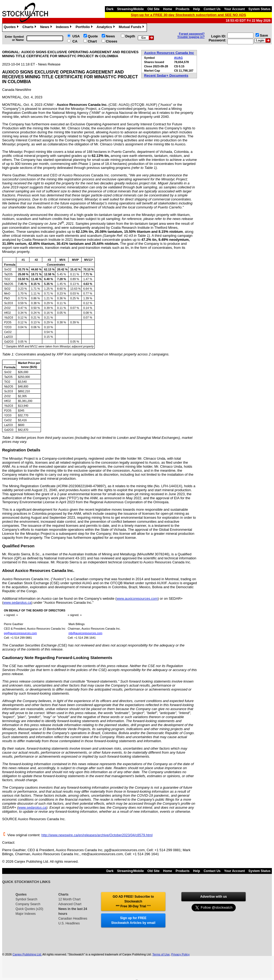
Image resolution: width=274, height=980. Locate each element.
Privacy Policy (180, 954)
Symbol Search (26, 899)
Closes (112, 41)
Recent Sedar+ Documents (166, 75)
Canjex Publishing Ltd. (27, 954)
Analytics (106, 28)
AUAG (178, 58)
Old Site (153, 9)
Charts (30, 28)
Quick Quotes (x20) (29, 909)
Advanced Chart (70, 904)
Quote (93, 36)
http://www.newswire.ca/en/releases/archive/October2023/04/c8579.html (97, 835)
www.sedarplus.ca (17, 603)
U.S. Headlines (69, 923)
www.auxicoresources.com (137, 599)
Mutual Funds (132, 28)
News (47, 28)
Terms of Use (161, 954)
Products (182, 9)
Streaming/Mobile (130, 9)
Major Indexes (26, 914)
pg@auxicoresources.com (20, 633)
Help (197, 9)
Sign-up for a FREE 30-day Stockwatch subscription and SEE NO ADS (189, 15)
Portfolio (85, 28)
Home (168, 9)
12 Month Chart (69, 899)
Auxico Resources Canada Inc (169, 53)
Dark (110, 9)
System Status (259, 9)
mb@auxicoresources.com (85, 633)
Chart (92, 41)
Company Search (28, 904)
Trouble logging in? (191, 37)
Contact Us (212, 9)
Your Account (235, 9)
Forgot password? (192, 34)
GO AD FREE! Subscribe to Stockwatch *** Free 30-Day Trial (133, 901)
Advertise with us (213, 897)
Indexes (64, 28)
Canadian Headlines (73, 919)
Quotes (12, 28)
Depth (130, 36)
